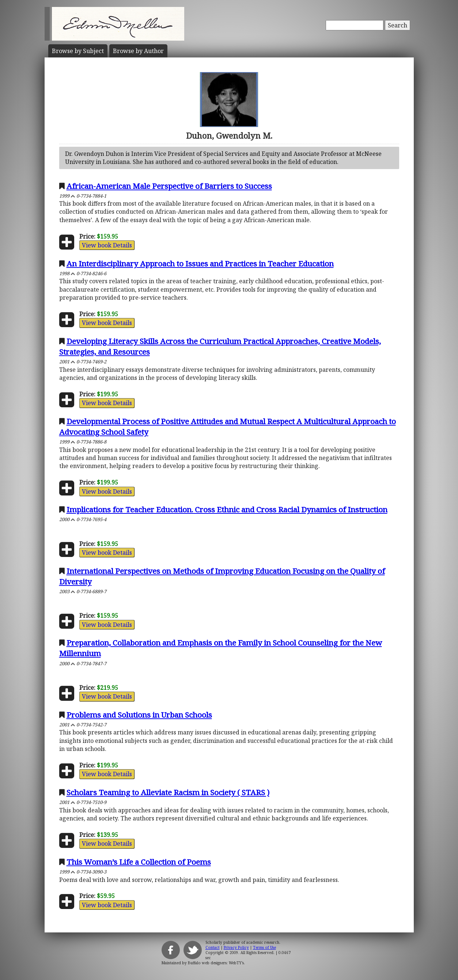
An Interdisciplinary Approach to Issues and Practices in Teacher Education (200, 263)
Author (138, 51)
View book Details (107, 245)
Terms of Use (264, 947)
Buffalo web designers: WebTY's (216, 963)
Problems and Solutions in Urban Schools (139, 715)
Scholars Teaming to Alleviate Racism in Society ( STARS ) (168, 792)
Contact (213, 947)
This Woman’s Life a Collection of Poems (139, 862)
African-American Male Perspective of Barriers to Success (169, 186)
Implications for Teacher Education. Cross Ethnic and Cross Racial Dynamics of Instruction (227, 509)
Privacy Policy (236, 947)
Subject (78, 51)
